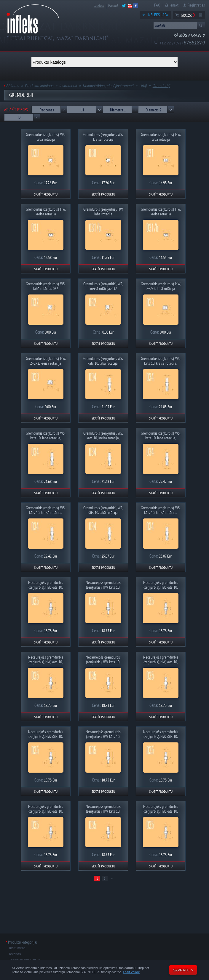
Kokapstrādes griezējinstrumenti (108, 86)
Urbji (143, 86)
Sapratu (181, 970)
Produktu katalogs (39, 86)
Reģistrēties (196, 5)
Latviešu (99, 5)
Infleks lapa (158, 15)
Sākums (13, 86)
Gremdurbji (161, 86)
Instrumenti (68, 86)
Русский (113, 5)
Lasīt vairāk (131, 972)
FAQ (157, 5)
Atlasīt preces (16, 110)
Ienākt (174, 5)
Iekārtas (15, 954)
